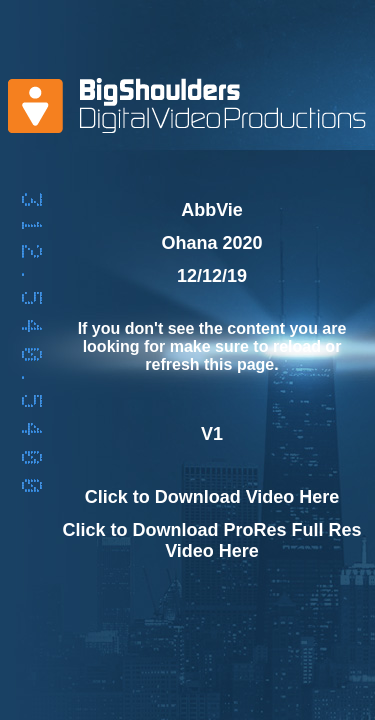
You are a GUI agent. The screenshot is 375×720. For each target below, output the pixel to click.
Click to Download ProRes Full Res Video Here (211, 540)
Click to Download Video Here (212, 497)
